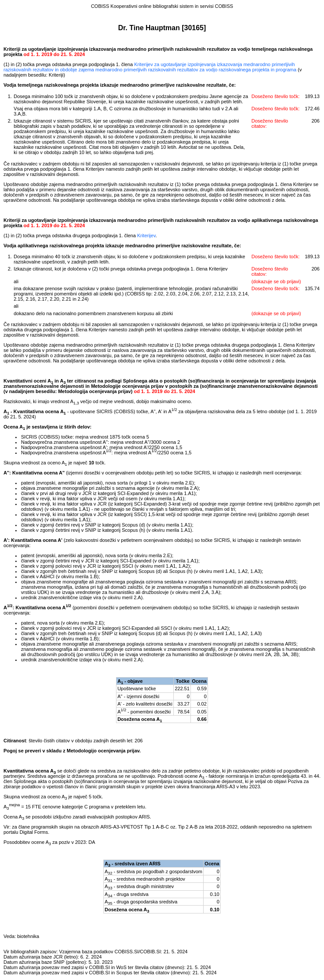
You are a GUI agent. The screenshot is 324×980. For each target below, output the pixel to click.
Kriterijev (146, 235)
